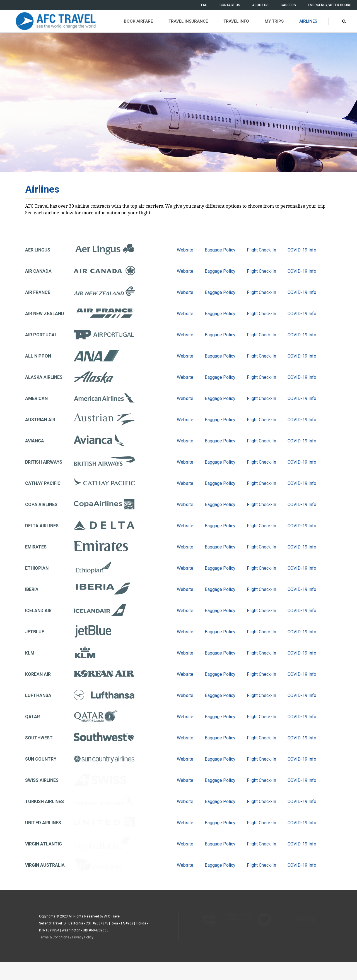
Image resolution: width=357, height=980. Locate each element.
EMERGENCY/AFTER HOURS (330, 5)
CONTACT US (230, 5)
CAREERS (288, 5)
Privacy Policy (83, 937)
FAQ (204, 5)
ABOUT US (260, 5)
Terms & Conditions (54, 937)
